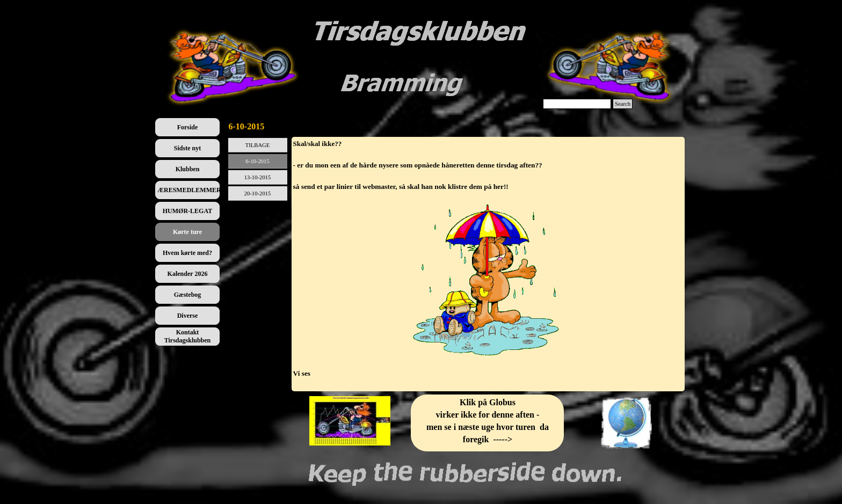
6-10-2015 (257, 161)
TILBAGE (258, 145)
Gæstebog (188, 295)
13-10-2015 (258, 177)
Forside (188, 127)
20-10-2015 (258, 193)
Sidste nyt (187, 148)
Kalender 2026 (188, 274)
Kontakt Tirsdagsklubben (188, 336)
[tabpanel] (488, 264)
